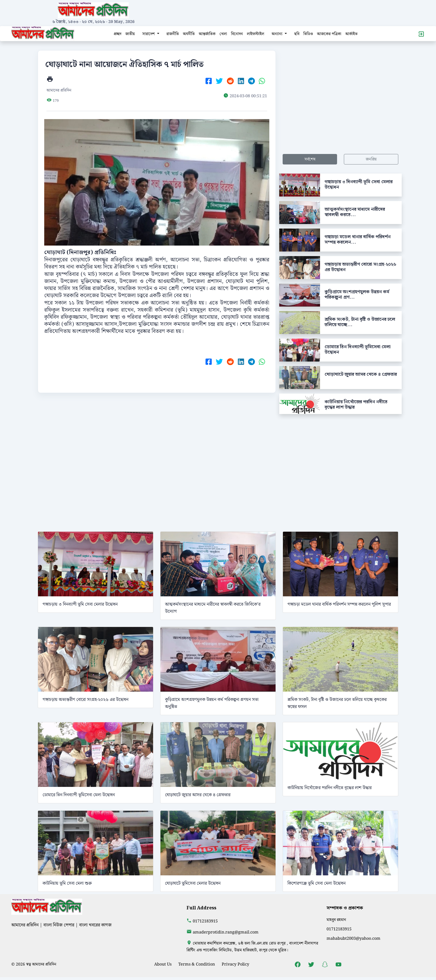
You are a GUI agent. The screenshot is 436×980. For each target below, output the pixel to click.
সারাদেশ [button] (149, 34)
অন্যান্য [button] (278, 34)
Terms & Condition (197, 964)
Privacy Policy (235, 964)
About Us (163, 964)
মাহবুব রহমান (336, 920)
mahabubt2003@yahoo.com (354, 938)
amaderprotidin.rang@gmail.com (226, 932)
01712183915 (205, 921)
